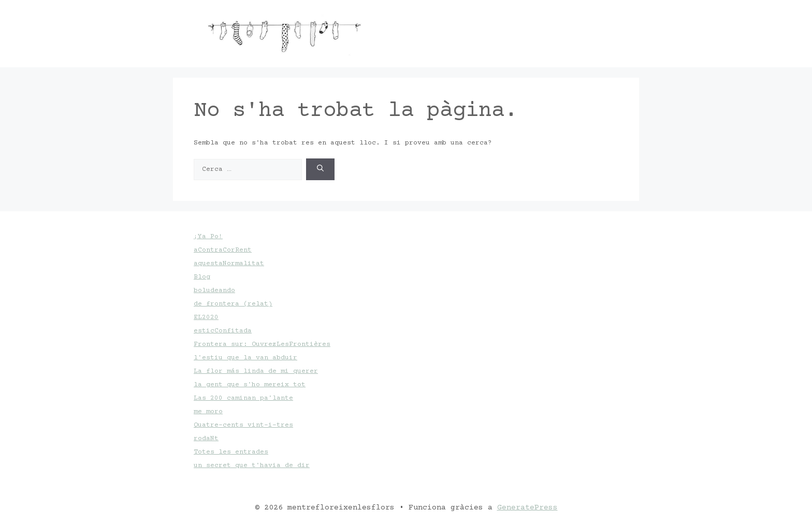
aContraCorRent (223, 250)
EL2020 (206, 317)
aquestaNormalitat (229, 264)
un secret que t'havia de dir (252, 465)
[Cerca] (320, 170)
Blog (202, 277)
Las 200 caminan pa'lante (243, 398)
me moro (208, 412)
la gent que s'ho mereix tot (250, 385)
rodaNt (206, 439)
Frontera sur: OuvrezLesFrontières (262, 344)
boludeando (214, 290)
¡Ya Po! (208, 237)
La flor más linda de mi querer (256, 371)
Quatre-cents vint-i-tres (243, 425)
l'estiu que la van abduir (245, 358)
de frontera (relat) (233, 304)
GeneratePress (527, 508)
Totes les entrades (231, 452)
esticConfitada (223, 331)
